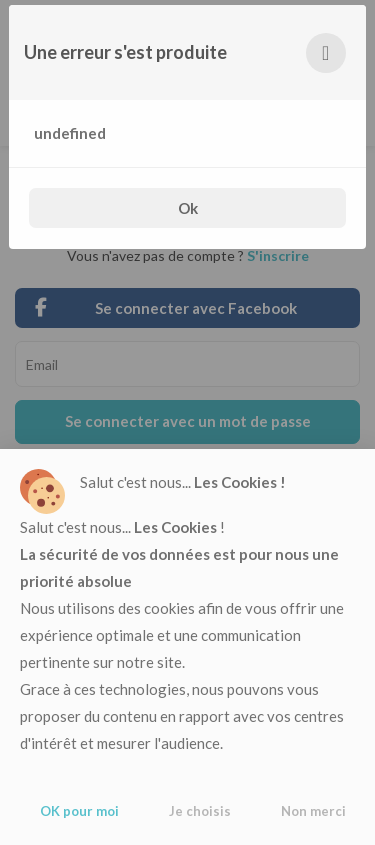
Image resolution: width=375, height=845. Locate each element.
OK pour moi (79, 811)
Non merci (313, 811)
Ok (188, 208)
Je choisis (200, 811)
